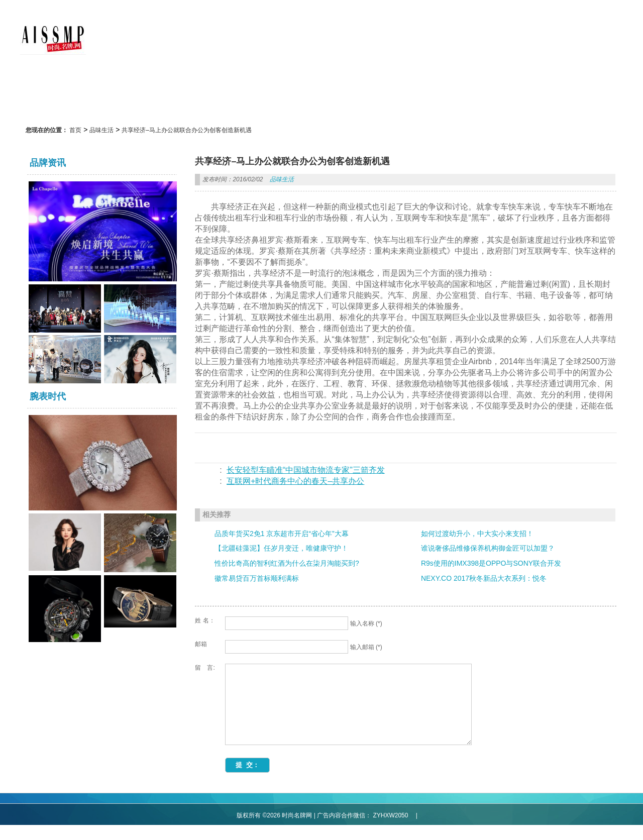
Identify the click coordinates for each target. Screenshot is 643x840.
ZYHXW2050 (394, 830)
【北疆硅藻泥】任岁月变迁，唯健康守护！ (281, 548)
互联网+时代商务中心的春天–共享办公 (295, 481)
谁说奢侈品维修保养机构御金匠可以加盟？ (488, 548)
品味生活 (101, 130)
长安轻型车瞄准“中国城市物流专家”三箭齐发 (306, 470)
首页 (75, 130)
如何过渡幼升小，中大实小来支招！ (477, 534)
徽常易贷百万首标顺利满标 (257, 578)
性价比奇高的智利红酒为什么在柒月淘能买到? (287, 563)
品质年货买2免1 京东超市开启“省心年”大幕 (282, 534)
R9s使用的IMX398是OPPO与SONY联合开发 (491, 563)
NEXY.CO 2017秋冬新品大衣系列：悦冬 (484, 578)
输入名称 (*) (366, 623)
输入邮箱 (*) (366, 647)
